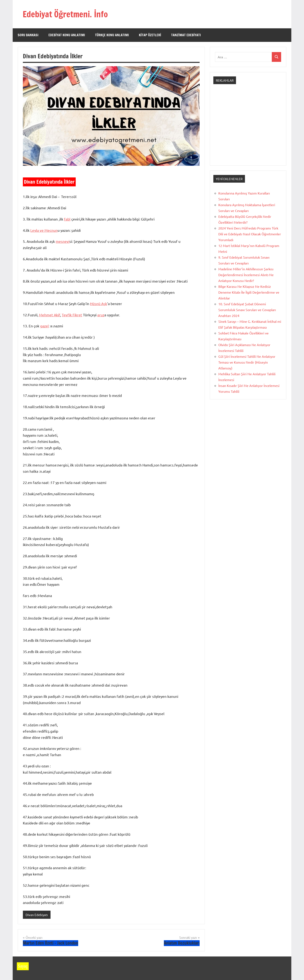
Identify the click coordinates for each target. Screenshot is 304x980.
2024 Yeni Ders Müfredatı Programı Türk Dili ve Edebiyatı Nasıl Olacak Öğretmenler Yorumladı (250, 234)
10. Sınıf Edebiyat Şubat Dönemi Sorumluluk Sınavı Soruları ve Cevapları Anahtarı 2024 (247, 310)
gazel (44, 326)
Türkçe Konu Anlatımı (112, 35)
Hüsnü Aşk (99, 304)
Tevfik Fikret (72, 315)
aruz (101, 315)
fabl (67, 219)
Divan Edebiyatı (37, 915)
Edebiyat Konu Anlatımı (67, 35)
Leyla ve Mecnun (44, 230)
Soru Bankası (28, 35)
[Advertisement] (248, 128)
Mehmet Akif (50, 315)
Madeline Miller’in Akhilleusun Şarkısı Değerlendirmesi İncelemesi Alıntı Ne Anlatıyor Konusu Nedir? (246, 275)
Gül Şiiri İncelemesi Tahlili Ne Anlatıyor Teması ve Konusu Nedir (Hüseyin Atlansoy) (247, 362)
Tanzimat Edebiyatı (186, 35)
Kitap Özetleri (150, 35)
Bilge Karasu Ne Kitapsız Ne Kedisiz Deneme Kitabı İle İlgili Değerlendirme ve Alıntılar (249, 292)
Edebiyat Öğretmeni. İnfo (65, 14)
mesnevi (63, 241)
